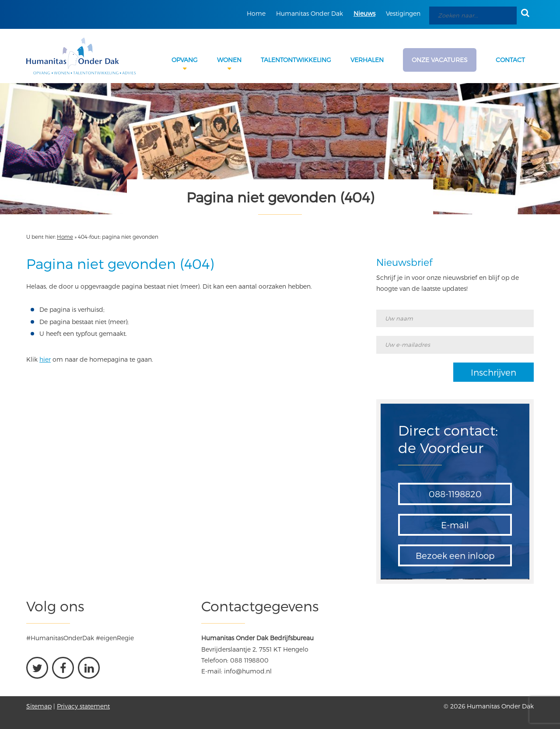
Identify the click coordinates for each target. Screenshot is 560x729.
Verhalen (367, 60)
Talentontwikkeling (296, 60)
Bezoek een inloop (455, 555)
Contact (510, 60)
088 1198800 (249, 660)
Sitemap (39, 706)
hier (45, 359)
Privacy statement (83, 706)
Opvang (185, 60)
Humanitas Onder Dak (310, 13)
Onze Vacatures (440, 60)
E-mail (455, 525)
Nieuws (364, 13)
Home (256, 13)
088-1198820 (455, 494)
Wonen (229, 60)
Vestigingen (403, 13)
